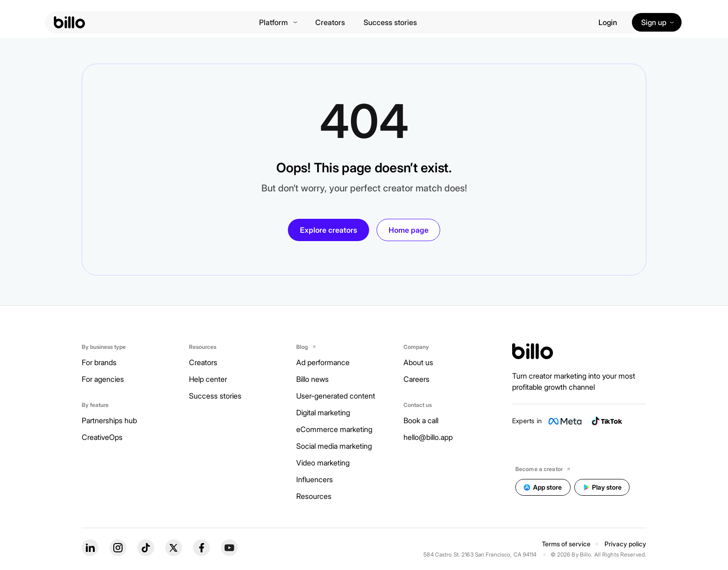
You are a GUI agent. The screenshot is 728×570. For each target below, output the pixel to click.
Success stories (390, 22)
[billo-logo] (69, 22)
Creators (330, 22)
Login (608, 22)
